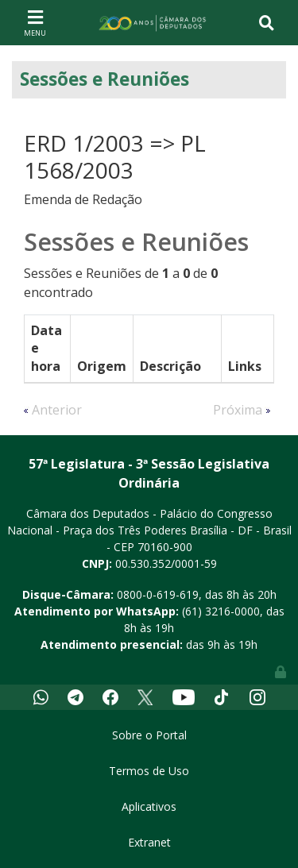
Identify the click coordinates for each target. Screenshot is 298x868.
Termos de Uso (149, 771)
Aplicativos (149, 806)
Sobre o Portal (149, 735)
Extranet (149, 842)
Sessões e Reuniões (104, 79)
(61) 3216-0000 (221, 611)
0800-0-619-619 (158, 594)
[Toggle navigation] (35, 22)
